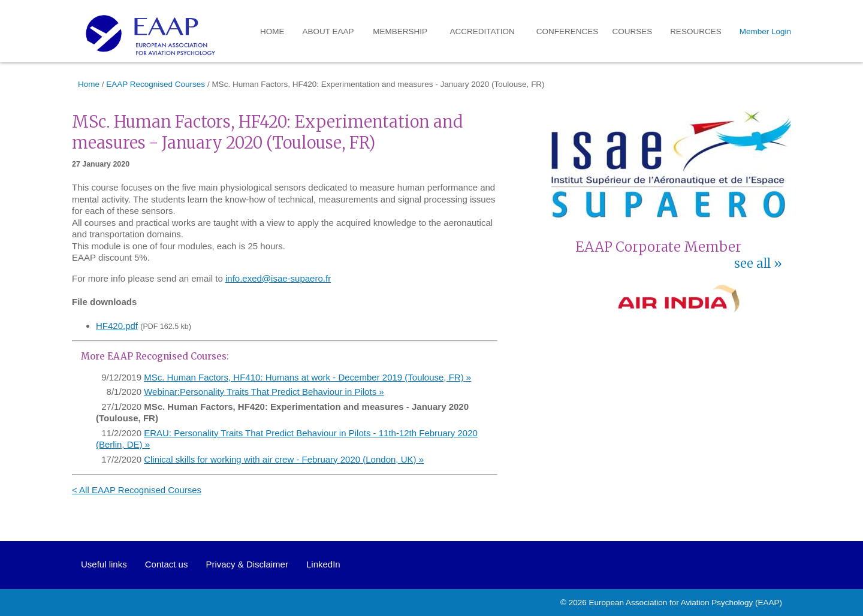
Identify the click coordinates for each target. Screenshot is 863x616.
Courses (633, 31)
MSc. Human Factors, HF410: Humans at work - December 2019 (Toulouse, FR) (304, 377)
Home (272, 31)
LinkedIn (323, 564)
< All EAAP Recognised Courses (137, 490)
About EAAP (328, 31)
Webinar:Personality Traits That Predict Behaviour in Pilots (260, 392)
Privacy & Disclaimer (247, 564)
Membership (400, 31)
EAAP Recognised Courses (156, 84)
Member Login (765, 31)
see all (752, 264)
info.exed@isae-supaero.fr (278, 278)
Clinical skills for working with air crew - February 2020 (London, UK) (280, 459)
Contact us (167, 564)
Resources (696, 31)
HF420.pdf (117, 326)
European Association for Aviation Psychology (671, 603)
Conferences (568, 31)
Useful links (104, 564)
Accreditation (482, 31)
